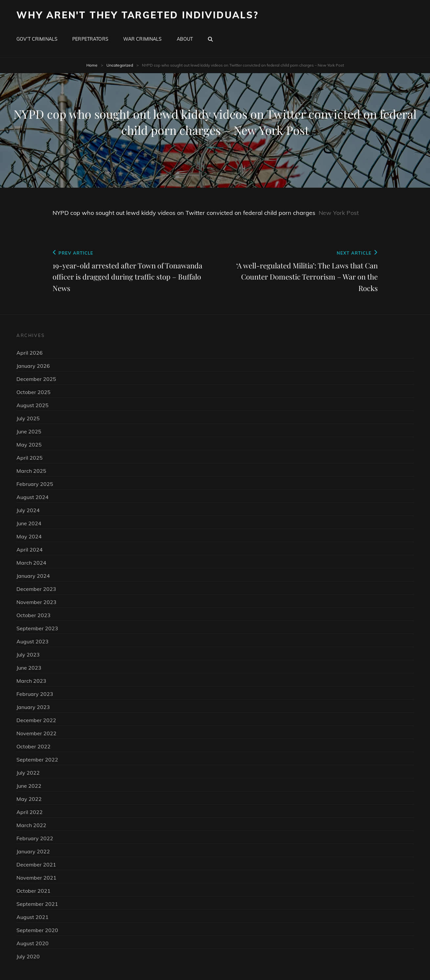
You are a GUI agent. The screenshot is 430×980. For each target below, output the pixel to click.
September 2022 (37, 760)
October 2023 (34, 615)
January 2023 (33, 707)
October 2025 (34, 392)
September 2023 (37, 628)
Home (92, 65)
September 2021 (37, 904)
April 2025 (30, 458)
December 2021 (36, 865)
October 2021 (34, 891)
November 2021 (36, 878)
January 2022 (33, 851)
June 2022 (29, 786)
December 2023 (36, 589)
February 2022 (35, 838)
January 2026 (33, 366)
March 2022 (31, 825)
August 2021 (33, 917)
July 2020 (28, 956)
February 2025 (35, 484)
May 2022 (29, 799)
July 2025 (28, 418)
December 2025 (36, 379)
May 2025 (29, 445)
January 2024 (33, 576)
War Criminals (143, 39)
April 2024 (30, 550)
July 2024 (28, 510)
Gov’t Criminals (37, 39)
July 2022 (28, 773)
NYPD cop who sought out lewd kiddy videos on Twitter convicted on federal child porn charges (184, 213)
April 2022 (30, 812)
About (185, 39)
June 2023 (29, 668)
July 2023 (28, 655)
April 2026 (30, 353)
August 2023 (33, 641)
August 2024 (33, 497)
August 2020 (33, 943)
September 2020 (37, 930)
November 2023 (36, 602)
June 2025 (29, 431)
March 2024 (31, 563)
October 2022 (34, 746)
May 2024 (29, 536)
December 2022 (36, 720)
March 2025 (31, 471)
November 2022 (36, 733)
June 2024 (29, 523)
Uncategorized (120, 65)
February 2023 (35, 694)
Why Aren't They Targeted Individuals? (137, 15)
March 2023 (31, 681)
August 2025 (33, 405)
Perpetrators (90, 39)
